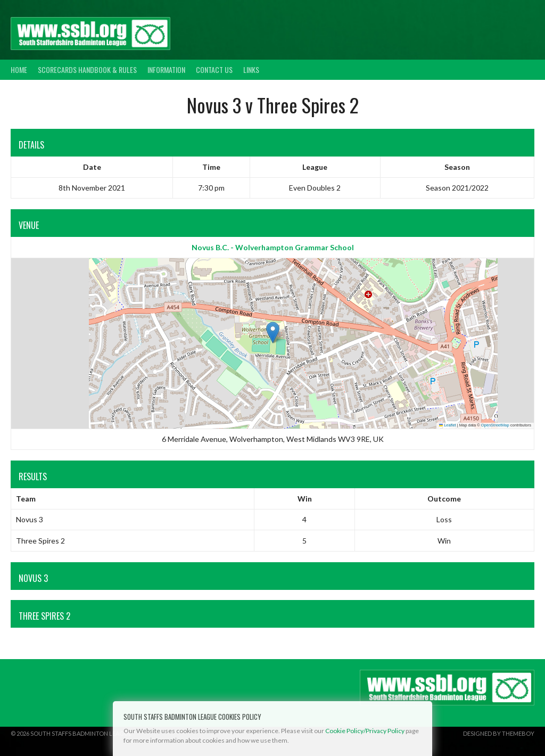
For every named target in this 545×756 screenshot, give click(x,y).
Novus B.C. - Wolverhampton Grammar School (273, 247)
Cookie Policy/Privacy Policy (365, 731)
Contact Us (214, 69)
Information (166, 69)
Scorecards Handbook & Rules (87, 69)
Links (251, 69)
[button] (273, 332)
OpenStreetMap (495, 425)
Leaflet (448, 425)
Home (19, 69)
